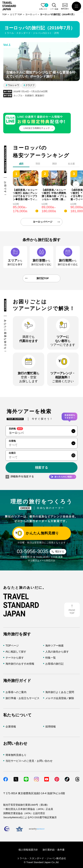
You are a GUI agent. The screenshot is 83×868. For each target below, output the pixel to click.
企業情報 (11, 726)
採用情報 (51, 726)
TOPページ (12, 646)
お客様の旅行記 (54, 664)
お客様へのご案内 (16, 692)
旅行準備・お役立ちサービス (23, 698)
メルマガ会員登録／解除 (60, 698)
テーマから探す (15, 658)
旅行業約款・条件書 (54, 850)
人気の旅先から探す (57, 652)
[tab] (38, 165)
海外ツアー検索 (54, 646)
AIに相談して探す (16, 652)
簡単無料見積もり (16, 755)
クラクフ (30, 85)
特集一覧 (51, 658)
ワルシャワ (13, 85)
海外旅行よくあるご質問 (60, 692)
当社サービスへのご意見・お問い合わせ (29, 761)
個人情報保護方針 (28, 850)
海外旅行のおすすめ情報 (20, 664)
